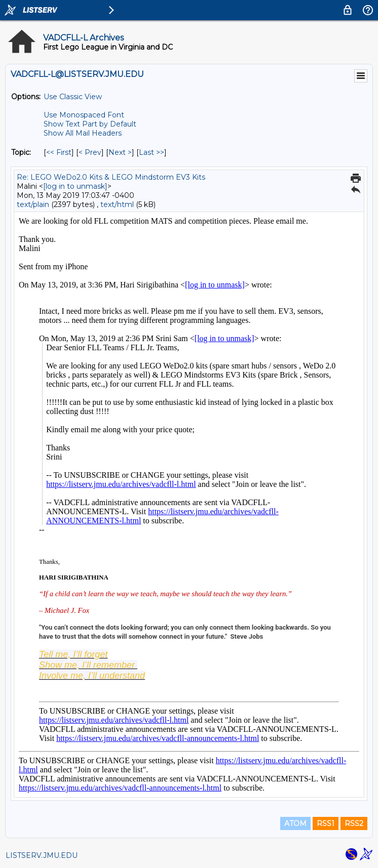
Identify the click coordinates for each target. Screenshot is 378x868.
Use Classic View (73, 97)
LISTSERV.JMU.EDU (42, 855)
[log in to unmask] (75, 186)
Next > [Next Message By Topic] (120, 152)
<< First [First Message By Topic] (59, 152)
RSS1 (326, 823)
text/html (117, 204)
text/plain (33, 204)
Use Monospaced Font (84, 115)
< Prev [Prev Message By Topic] (90, 152)
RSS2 (354, 823)
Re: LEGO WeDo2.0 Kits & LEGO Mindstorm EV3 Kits (111, 177)
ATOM (295, 823)
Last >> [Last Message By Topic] (152, 152)
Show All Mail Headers (83, 133)
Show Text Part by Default (90, 124)
